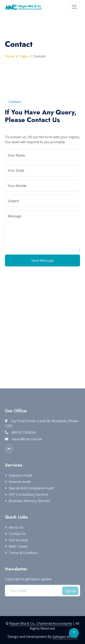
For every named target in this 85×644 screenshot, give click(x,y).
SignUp (70, 591)
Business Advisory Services (30, 501)
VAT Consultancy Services (29, 494)
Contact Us (17, 534)
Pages (24, 56)
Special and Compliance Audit (31, 488)
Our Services (19, 540)
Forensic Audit (20, 482)
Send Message (43, 260)
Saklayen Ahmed (65, 637)
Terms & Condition (23, 553)
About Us (16, 527)
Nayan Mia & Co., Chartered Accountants (41, 623)
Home (10, 56)
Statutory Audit (21, 475)
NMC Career (18, 546)
